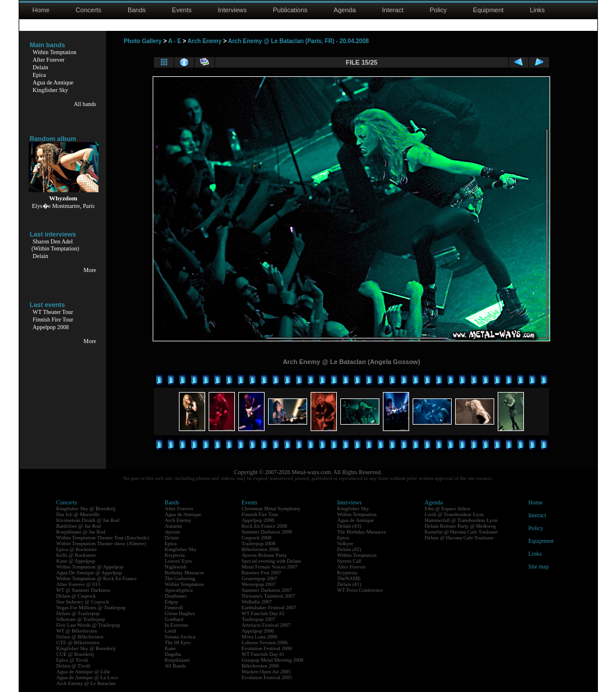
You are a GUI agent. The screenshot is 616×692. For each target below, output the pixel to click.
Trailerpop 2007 (259, 619)
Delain (41, 67)
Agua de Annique (53, 82)
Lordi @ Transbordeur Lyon (455, 514)
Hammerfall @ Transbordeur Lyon (461, 520)
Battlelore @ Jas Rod (79, 526)
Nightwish (176, 567)
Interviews (233, 10)
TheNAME (349, 578)
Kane (170, 648)
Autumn (174, 526)
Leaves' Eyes (179, 561)
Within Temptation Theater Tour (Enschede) (103, 538)
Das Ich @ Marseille (78, 514)
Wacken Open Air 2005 (267, 672)
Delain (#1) (349, 584)
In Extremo (177, 625)
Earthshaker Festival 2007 (269, 608)
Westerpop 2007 (259, 584)
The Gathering (180, 578)
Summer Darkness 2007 (267, 590)
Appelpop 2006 (258, 631)
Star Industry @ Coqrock (83, 602)
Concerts (89, 10)
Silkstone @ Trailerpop (81, 619)
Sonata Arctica (180, 637)
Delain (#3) (349, 526)
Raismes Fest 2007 (262, 573)
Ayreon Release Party (265, 555)
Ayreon (173, 532)
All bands (85, 104)
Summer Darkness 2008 (267, 532)
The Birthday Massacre (362, 532)
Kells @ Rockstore (76, 555)
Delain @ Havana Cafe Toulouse (459, 538)
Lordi (171, 631)
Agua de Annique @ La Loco (87, 677)
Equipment (489, 10)
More (90, 270)
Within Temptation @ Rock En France (97, 578)
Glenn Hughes (180, 613)
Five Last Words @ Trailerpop (88, 625)
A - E (174, 41)
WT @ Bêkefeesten (77, 631)
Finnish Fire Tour (53, 319)
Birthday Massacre (185, 573)
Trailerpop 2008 (259, 543)
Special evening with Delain (272, 561)
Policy (438, 10)
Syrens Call (350, 561)
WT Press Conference (360, 590)
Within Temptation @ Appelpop (90, 567)
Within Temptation (54, 52)
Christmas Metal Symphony (271, 509)
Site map (539, 566)
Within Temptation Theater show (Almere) (101, 543)
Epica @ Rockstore (77, 549)
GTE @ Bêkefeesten (78, 642)
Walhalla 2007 (257, 602)
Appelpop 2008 (51, 327)
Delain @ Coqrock (76, 596)
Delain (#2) (349, 549)
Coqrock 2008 (257, 538)
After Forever (49, 60)
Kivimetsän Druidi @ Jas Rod (88, 520)
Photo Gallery (142, 41)
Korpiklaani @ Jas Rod (81, 532)
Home (41, 10)
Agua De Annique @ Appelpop (89, 573)
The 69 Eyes (178, 642)
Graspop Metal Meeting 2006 (273, 660)
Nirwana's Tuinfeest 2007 (269, 596)
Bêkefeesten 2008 (261, 549)
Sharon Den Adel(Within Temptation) (55, 245)
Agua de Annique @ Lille (84, 672)
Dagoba (173, 654)
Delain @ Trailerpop (78, 613)
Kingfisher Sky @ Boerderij (86, 509)
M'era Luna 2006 (260, 637)
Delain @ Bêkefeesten (80, 637)
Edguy (172, 602)
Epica (39, 75)
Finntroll (174, 608)
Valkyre (346, 543)
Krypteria (175, 555)
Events (182, 10)
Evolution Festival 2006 (267, 648)
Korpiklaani (177, 660)
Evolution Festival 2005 (267, 677)
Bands (137, 10)
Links (537, 10)
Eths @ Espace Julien (448, 509)
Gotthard (174, 619)
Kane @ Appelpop (76, 561)
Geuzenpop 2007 (260, 578)
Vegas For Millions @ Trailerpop (91, 608)
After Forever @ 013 (79, 584)
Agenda (345, 10)
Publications (290, 10)
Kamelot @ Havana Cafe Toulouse (461, 532)
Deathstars (176, 596)
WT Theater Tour (53, 312)
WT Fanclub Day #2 (263, 613)
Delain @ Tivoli (73, 666)
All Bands (175, 666)
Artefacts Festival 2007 (266, 625)
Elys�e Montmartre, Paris (63, 206)
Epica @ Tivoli (73, 660)
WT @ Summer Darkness (84, 590)
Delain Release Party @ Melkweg (460, 526)
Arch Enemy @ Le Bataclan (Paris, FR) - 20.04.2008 (298, 41)
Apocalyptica (179, 590)
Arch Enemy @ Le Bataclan (86, 683)
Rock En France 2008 (265, 526)
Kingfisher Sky (50, 90)
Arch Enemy (205, 41)
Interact (393, 10)
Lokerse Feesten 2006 (265, 642)
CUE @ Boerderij (75, 654)
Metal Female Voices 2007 (270, 567)
